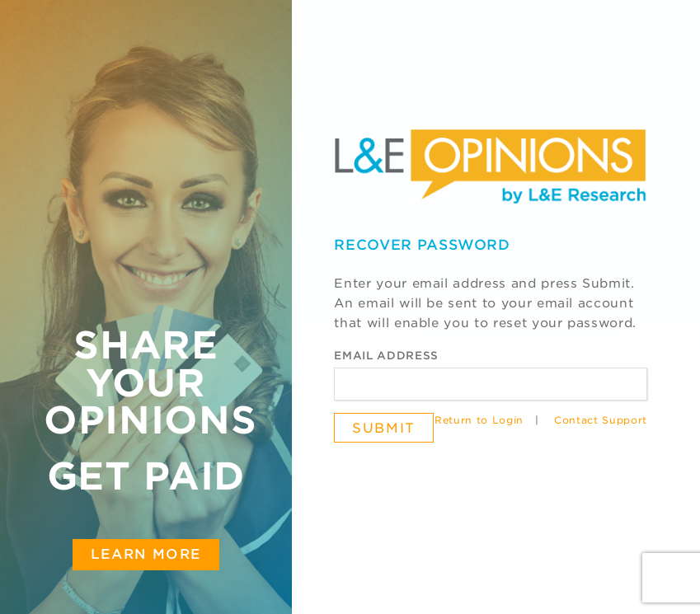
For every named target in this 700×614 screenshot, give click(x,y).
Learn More (146, 554)
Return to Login (479, 420)
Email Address (386, 356)
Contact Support (601, 420)
